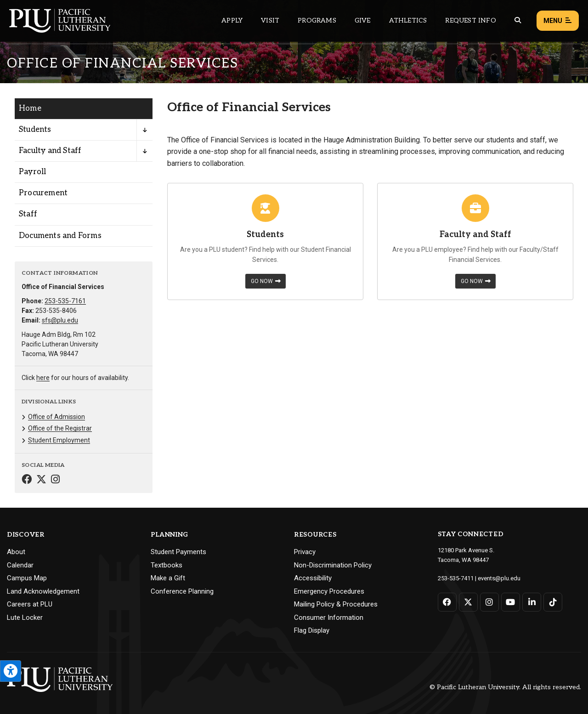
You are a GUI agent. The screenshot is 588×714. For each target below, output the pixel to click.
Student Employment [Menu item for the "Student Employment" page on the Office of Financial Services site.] (59, 440)
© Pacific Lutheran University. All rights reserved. (505, 687)
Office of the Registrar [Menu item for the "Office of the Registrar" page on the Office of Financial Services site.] (60, 428)
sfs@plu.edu (60, 320)
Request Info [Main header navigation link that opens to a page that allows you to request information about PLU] (470, 20)
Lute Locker (25, 618)
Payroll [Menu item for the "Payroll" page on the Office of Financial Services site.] (32, 172)
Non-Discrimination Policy (333, 565)
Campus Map (27, 578)
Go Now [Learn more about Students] (266, 281)
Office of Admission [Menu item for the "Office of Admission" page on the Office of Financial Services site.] (57, 417)
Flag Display (312, 630)
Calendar (20, 565)
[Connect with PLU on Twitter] (468, 602)
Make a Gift (168, 578)
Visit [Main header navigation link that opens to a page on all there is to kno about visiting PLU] (270, 20)
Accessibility (313, 578)
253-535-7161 (65, 301)
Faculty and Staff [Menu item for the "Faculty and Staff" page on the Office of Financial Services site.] (50, 151)
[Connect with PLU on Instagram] (489, 602)
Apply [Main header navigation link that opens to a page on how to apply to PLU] (232, 20)
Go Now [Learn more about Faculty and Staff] (476, 281)
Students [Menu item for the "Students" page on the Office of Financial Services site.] (35, 130)
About (16, 552)
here (43, 378)
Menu (558, 21)
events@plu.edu (499, 578)
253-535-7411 (456, 578)
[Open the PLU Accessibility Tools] (11, 671)
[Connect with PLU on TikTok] (553, 602)
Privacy (305, 552)
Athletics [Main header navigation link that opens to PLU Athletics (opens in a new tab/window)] (408, 20)
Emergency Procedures (329, 591)
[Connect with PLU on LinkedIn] (532, 602)
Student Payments (178, 552)
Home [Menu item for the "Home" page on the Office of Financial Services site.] (30, 108)
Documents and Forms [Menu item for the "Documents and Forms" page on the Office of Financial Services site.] (60, 236)
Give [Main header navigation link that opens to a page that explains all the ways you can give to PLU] (363, 20)
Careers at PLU (30, 604)
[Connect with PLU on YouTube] (511, 602)
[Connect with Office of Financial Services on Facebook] (27, 480)
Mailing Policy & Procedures (336, 604)
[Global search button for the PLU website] (518, 20)
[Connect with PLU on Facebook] (447, 602)
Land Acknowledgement (43, 591)
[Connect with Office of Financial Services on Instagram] (55, 480)
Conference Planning (182, 591)
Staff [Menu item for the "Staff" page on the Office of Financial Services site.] (28, 214)
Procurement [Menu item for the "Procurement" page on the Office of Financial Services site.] (43, 193)
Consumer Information (329, 618)
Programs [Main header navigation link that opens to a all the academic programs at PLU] (317, 20)
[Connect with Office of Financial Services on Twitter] (41, 480)
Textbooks (167, 565)
